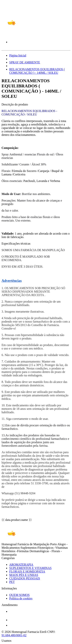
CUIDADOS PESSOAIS (25, 578)
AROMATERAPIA (21, 565)
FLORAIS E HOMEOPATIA (27, 571)
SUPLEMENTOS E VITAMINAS (30, 568)
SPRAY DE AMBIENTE (25, 62)
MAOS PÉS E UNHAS (24, 575)
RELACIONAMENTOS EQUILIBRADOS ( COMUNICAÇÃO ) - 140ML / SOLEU (37, 71)
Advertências (12, 281)
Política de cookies (21, 598)
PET (12, 582)
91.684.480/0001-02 (14, 635)
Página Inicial (18, 55)
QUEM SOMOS (19, 595)
